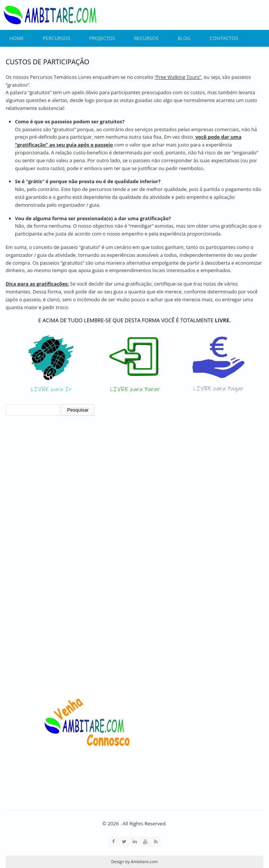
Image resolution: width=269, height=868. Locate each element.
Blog (184, 38)
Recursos (146, 38)
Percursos (57, 38)
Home (17, 38)
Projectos (102, 38)
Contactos (224, 38)
